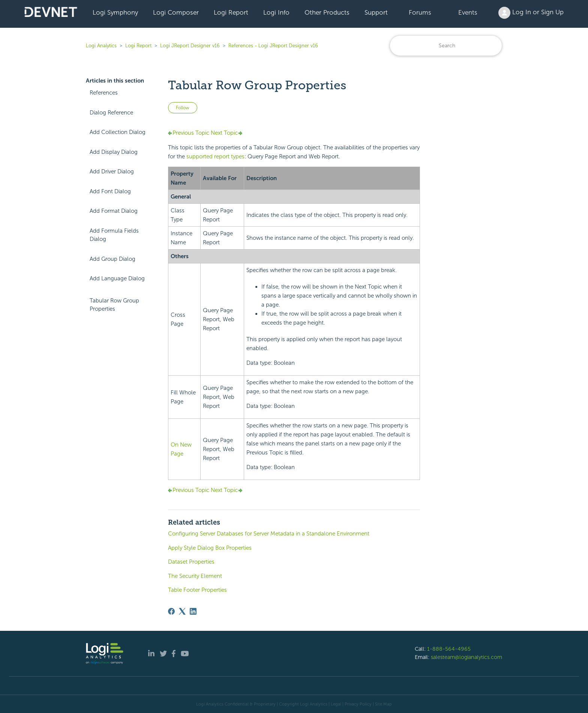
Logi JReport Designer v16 (190, 46)
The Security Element (195, 576)
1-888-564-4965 (449, 649)
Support (376, 12)
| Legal (335, 704)
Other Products (327, 12)
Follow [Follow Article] (183, 108)
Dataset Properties (191, 562)
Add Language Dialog (117, 278)
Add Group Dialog (112, 259)
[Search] (446, 46)
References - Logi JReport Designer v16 (273, 46)
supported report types (215, 156)
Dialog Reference (111, 113)
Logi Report (231, 12)
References (104, 93)
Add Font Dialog (110, 191)
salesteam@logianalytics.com (466, 657)
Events (468, 12)
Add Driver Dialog (112, 171)
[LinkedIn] (193, 611)
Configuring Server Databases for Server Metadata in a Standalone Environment (269, 534)
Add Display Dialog (114, 152)
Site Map (383, 704)
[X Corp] (182, 611)
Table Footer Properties (197, 590)
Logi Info (276, 12)
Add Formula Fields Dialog (114, 235)
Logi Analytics (101, 46)
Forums (420, 12)
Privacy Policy (358, 704)
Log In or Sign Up (531, 13)
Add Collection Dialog (118, 132)
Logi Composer (176, 12)
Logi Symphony (115, 12)
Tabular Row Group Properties (114, 305)
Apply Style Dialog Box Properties (210, 548)
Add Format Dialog (114, 211)
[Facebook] (171, 611)
